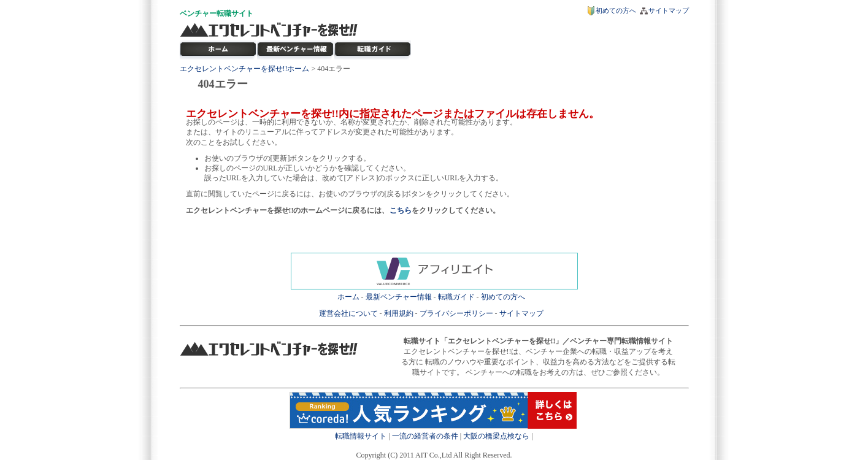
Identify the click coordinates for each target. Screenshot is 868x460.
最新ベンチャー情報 (296, 50)
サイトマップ (669, 10)
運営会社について (348, 313)
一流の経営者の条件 (425, 436)
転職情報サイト (361, 436)
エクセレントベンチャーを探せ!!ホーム (245, 69)
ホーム (348, 297)
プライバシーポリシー (456, 313)
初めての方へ (616, 10)
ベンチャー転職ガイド (373, 50)
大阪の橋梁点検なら (496, 436)
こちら (401, 210)
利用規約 (399, 313)
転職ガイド (456, 297)
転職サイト (235, 13)
